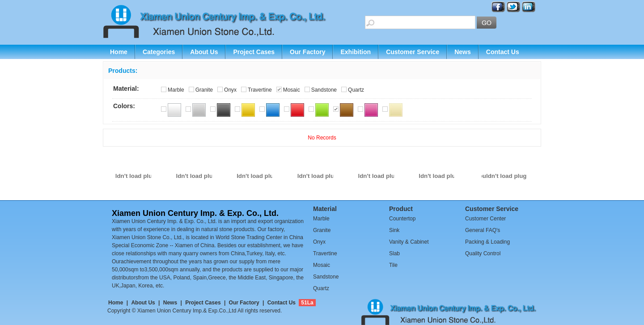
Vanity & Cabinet (409, 242)
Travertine (260, 90)
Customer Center (485, 219)
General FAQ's (483, 230)
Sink (394, 230)
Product (401, 209)
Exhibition (356, 52)
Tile (393, 265)
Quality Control (483, 253)
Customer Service (413, 52)
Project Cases (254, 52)
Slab (394, 253)
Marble (176, 90)
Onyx (230, 90)
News (463, 52)
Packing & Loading (487, 242)
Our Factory (307, 52)
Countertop (402, 219)
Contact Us (503, 52)
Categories (159, 52)
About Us (204, 52)
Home (119, 52)
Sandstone (324, 90)
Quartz (356, 90)
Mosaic (292, 90)
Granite (204, 90)
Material (325, 209)
